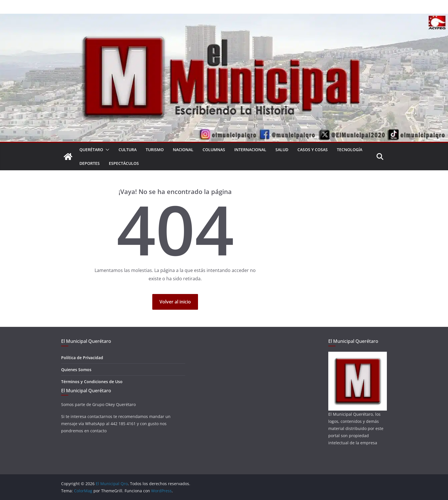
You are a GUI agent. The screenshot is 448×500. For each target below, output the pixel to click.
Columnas (214, 150)
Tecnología (350, 150)
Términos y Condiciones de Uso (92, 382)
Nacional (183, 150)
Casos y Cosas (313, 150)
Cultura (128, 150)
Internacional (250, 150)
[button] (106, 150)
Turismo (155, 150)
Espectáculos (124, 163)
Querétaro (91, 150)
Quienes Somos (76, 370)
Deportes (90, 163)
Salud (282, 150)
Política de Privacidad (82, 358)
